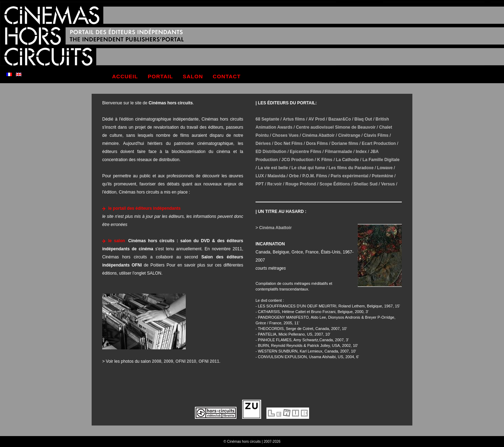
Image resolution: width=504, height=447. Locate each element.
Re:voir (274, 184)
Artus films (294, 119)
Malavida (276, 176)
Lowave (385, 168)
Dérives (263, 143)
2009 (168, 361)
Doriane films (345, 143)
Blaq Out (363, 119)
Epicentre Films (305, 152)
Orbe (294, 176)
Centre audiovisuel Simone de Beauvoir (336, 127)
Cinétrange (349, 135)
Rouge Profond (301, 184)
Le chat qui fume (308, 168)
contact (227, 76)
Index (361, 152)
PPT (260, 184)
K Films (325, 160)
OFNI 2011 (209, 361)
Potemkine (383, 176)
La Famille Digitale (381, 160)
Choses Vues (285, 135)
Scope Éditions (335, 184)
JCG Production (297, 160)
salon (193, 76)
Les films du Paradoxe (351, 168)
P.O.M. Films (315, 176)
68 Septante (267, 119)
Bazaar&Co (340, 119)
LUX (260, 176)
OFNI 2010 (186, 361)
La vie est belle (273, 168)
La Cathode (347, 160)
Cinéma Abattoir (318, 135)
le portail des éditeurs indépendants (144, 208)
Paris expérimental (349, 176)
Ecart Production (379, 143)
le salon (117, 241)
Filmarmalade (339, 152)
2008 (157, 361)
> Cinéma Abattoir (274, 228)
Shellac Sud (365, 184)
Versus (388, 184)
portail (160, 76)
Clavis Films (376, 135)
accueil (125, 76)
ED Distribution (271, 152)
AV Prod (316, 119)
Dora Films (317, 143)
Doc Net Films (288, 143)
